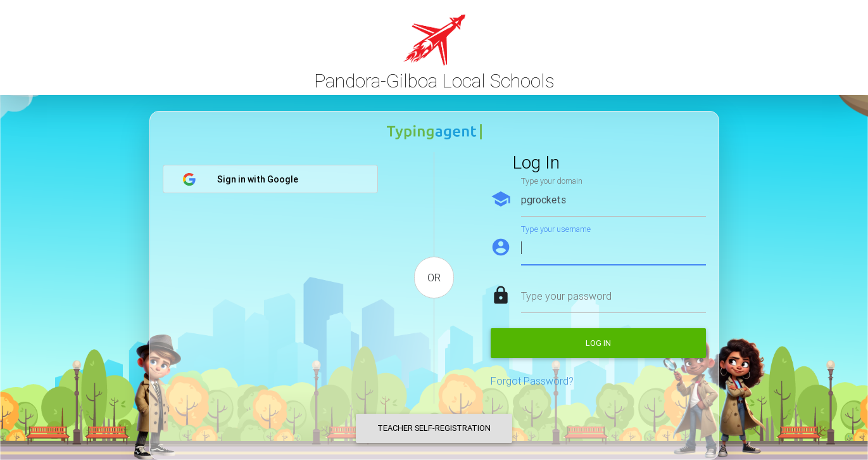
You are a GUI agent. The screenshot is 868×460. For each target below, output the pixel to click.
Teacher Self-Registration (434, 428)
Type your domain (552, 181)
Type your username (556, 229)
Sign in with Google (240, 179)
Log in (598, 343)
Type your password (566, 296)
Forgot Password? (532, 381)
